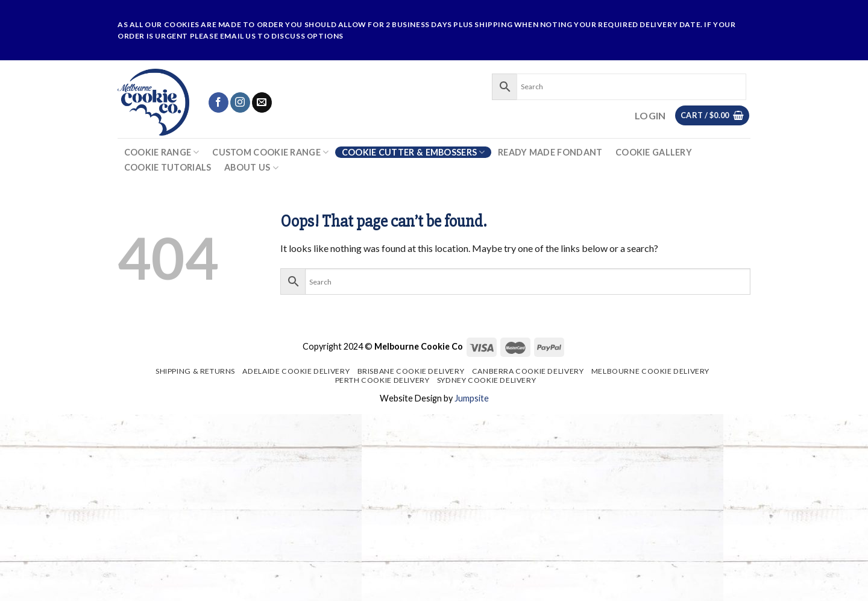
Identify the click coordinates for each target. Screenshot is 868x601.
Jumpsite (472, 398)
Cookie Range (162, 152)
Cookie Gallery (654, 153)
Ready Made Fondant (550, 153)
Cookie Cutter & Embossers (414, 152)
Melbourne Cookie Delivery (650, 371)
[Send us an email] (262, 102)
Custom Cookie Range (270, 152)
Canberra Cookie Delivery (528, 371)
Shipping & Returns (195, 371)
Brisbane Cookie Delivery (411, 371)
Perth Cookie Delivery (382, 380)
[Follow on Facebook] (219, 102)
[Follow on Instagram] (240, 102)
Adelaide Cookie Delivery (296, 371)
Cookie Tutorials (168, 168)
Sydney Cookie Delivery (486, 380)
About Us (251, 168)
